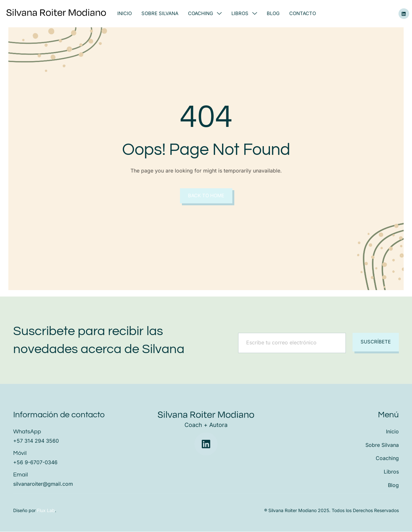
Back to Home (206, 196)
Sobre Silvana (160, 14)
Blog (273, 14)
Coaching (205, 14)
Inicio (125, 14)
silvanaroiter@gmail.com (43, 484)
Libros (244, 14)
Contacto (303, 14)
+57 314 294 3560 (36, 441)
